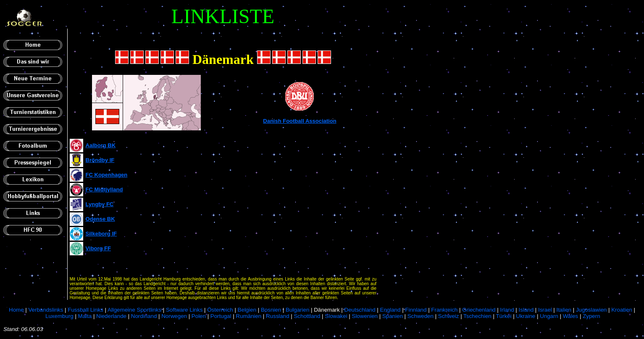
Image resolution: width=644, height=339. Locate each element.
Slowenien (365, 316)
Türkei (503, 316)
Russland (278, 316)
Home (16, 310)
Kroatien (622, 310)
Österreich (220, 310)
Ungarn (549, 316)
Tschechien (477, 316)
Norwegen (174, 316)
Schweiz (449, 316)
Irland (507, 310)
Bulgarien (297, 310)
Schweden (421, 316)
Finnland (416, 310)
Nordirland (144, 316)
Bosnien (271, 310)
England (390, 310)
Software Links (184, 310)
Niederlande (111, 316)
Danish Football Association (300, 121)
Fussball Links (85, 310)
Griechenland (479, 310)
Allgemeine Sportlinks (134, 310)
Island (526, 310)
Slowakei (336, 316)
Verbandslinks (46, 310)
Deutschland (360, 310)
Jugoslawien (591, 310)
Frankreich (444, 310)
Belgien (247, 310)
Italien (564, 310)
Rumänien (248, 316)
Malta (85, 316)
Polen (199, 316)
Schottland (307, 316)
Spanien (393, 316)
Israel (545, 310)
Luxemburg (59, 316)
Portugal (221, 316)
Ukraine (526, 316)
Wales (571, 316)
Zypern (591, 316)
